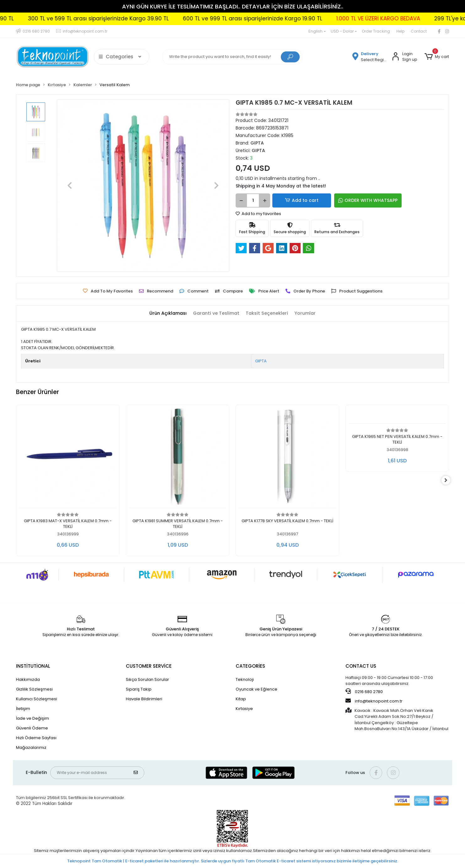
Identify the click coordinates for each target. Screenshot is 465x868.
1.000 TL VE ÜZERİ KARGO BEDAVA (395, 18)
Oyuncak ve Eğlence (257, 689)
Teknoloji (245, 679)
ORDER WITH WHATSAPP (352, 200)
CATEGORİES (250, 666)
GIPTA (261, 361)
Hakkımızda (28, 679)
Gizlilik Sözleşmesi (34, 689)
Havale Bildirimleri (144, 699)
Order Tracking (376, 31)
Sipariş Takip (139, 689)
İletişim (23, 709)
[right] (449, 480)
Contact (419, 31)
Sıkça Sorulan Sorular (147, 679)
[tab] (166, 314)
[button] (437, 57)
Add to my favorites (258, 214)
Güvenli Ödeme (32, 728)
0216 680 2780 (364, 692)
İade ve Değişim (32, 718)
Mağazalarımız (31, 747)
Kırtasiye (244, 709)
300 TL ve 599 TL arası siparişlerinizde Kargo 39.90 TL (115, 18)
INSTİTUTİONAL (33, 666)
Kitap (241, 699)
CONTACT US (361, 666)
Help (400, 31)
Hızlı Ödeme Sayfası (36, 738)
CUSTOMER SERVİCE (149, 666)
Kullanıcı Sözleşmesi (37, 699)
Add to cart (294, 200)
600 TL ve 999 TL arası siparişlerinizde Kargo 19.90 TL (270, 18)
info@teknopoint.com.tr (374, 701)
